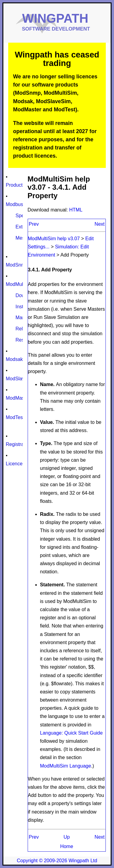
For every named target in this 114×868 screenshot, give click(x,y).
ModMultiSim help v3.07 (55, 239)
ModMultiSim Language (66, 766)
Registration (19, 444)
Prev (34, 224)
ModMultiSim (20, 284)
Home (67, 846)
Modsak (14, 359)
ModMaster (18, 398)
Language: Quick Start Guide (71, 733)
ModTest (15, 417)
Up (67, 837)
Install (22, 307)
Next (100, 224)
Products (15, 185)
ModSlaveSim (21, 379)
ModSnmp (17, 265)
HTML (76, 210)
